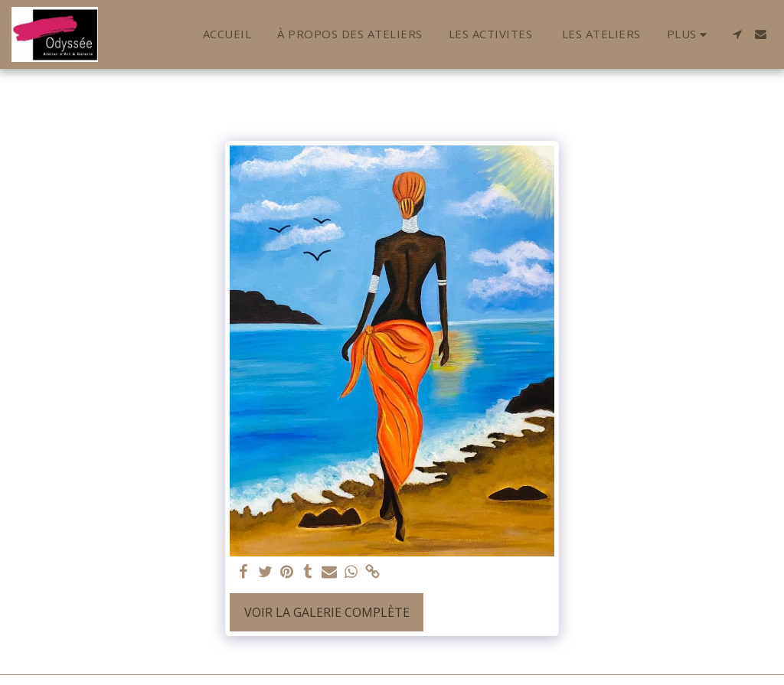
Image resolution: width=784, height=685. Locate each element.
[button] (737, 34)
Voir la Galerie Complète (327, 612)
